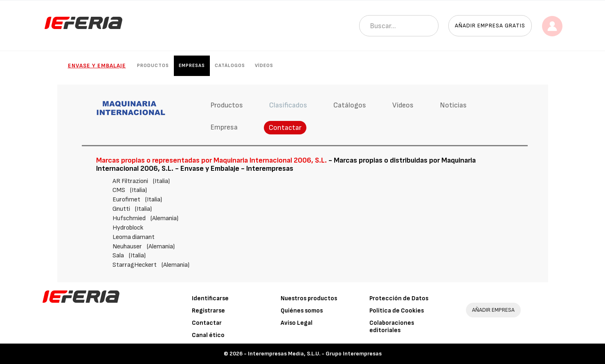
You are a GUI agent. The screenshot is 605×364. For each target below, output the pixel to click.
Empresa (224, 127)
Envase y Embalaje (97, 66)
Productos (153, 66)
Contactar (285, 128)
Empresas (192, 66)
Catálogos (230, 66)
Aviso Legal (297, 323)
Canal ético (208, 335)
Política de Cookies (397, 311)
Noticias (453, 105)
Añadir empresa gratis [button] (490, 26)
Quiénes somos (302, 311)
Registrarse (208, 311)
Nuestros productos (309, 298)
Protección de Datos (399, 298)
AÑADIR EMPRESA (493, 310)
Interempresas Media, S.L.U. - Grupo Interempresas (315, 354)
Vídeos (264, 66)
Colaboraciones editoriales (392, 327)
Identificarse (210, 298)
